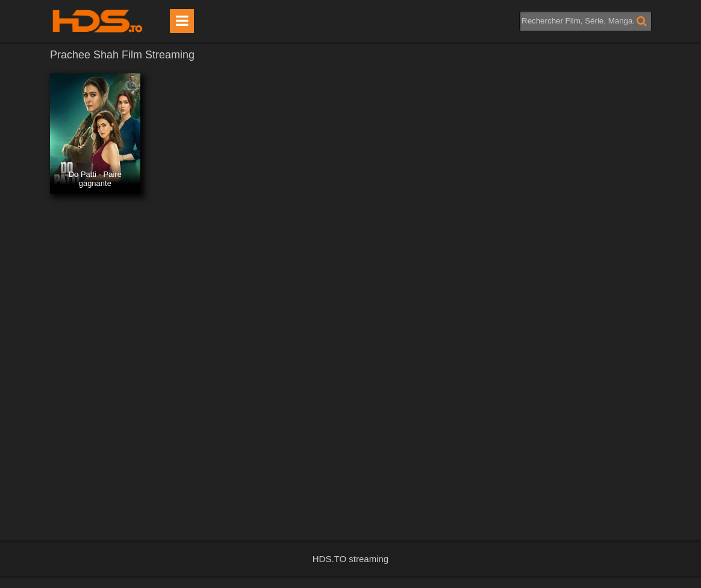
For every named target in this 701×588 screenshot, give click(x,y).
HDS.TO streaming (350, 559)
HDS (98, 21)
